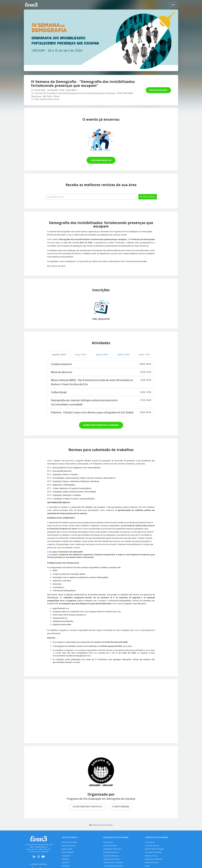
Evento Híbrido (68, 853)
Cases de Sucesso (152, 846)
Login (173, 5)
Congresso (66, 857)
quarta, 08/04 (102, 354)
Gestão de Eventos (111, 857)
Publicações (108, 842)
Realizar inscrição (158, 90)
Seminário (66, 864)
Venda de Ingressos (112, 853)
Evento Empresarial (70, 842)
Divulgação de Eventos (113, 849)
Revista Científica (110, 846)
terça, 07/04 (81, 354)
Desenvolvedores (152, 864)
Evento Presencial (69, 846)
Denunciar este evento (101, 825)
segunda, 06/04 (59, 354)
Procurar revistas (101, 160)
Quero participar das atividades (101, 425)
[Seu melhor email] (92, 197)
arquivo (138, 630)
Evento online (67, 849)
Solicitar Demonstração (155, 849)
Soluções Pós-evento (112, 860)
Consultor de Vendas (154, 853)
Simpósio (66, 860)
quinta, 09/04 (123, 354)
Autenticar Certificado (154, 860)
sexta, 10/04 (144, 354)
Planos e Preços (152, 857)
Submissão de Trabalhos (114, 864)
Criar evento (150, 842)
